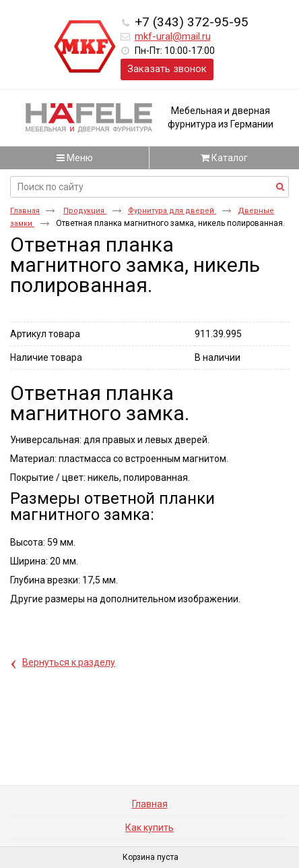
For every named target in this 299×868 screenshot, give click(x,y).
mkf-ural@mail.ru (173, 36)
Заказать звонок (167, 69)
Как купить (149, 834)
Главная (25, 211)
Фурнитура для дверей (172, 211)
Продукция (85, 211)
